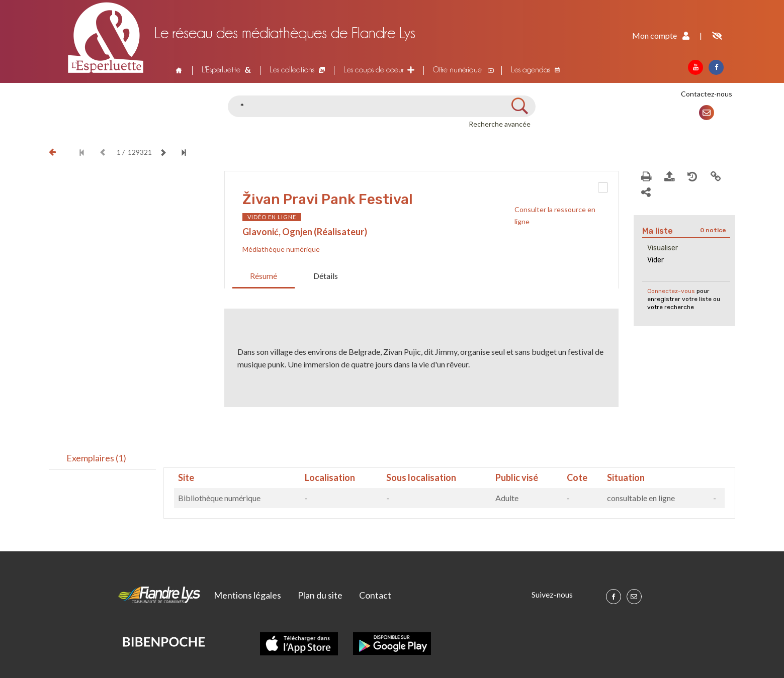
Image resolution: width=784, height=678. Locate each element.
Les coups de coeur (374, 70)
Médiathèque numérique (281, 249)
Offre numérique (457, 70)
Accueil (178, 70)
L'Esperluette (221, 70)
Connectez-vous (671, 291)
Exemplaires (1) (96, 458)
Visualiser (663, 248)
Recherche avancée (500, 124)
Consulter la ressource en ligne (555, 215)
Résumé (264, 276)
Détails (326, 276)
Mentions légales (247, 595)
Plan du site (320, 595)
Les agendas (531, 70)
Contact (375, 595)
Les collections (292, 70)
